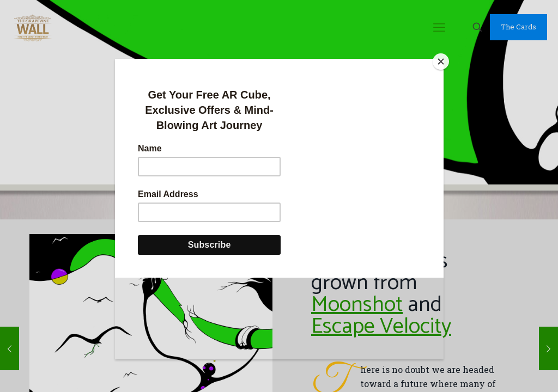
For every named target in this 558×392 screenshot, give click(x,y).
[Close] (441, 62)
